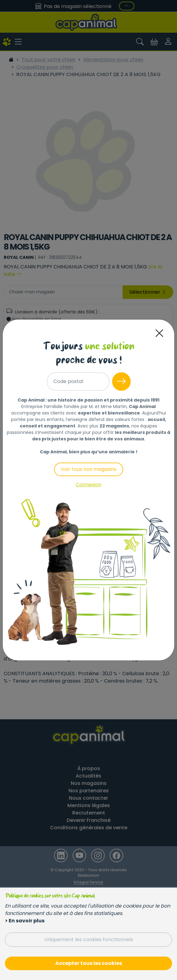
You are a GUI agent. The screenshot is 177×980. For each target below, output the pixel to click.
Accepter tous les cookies (89, 963)
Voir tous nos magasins (89, 469)
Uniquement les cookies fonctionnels (89, 939)
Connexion (88, 485)
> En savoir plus (25, 921)
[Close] (159, 333)
